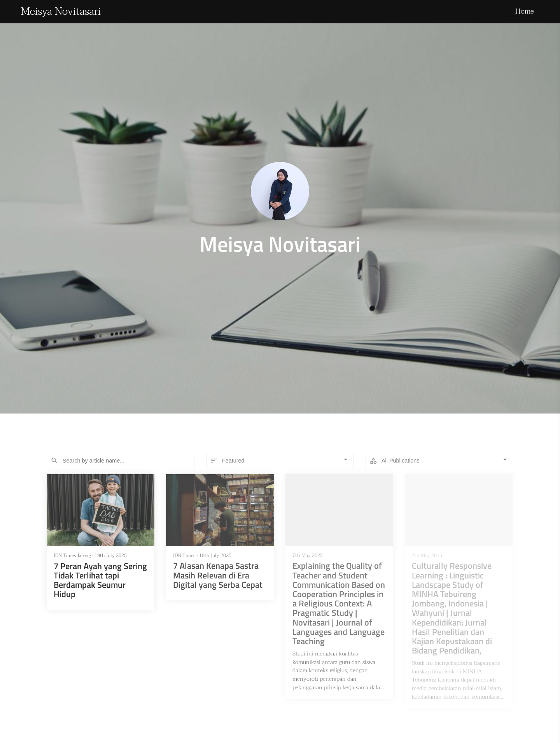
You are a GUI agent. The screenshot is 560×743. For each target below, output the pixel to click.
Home (525, 11)
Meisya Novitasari (61, 12)
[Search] (121, 461)
